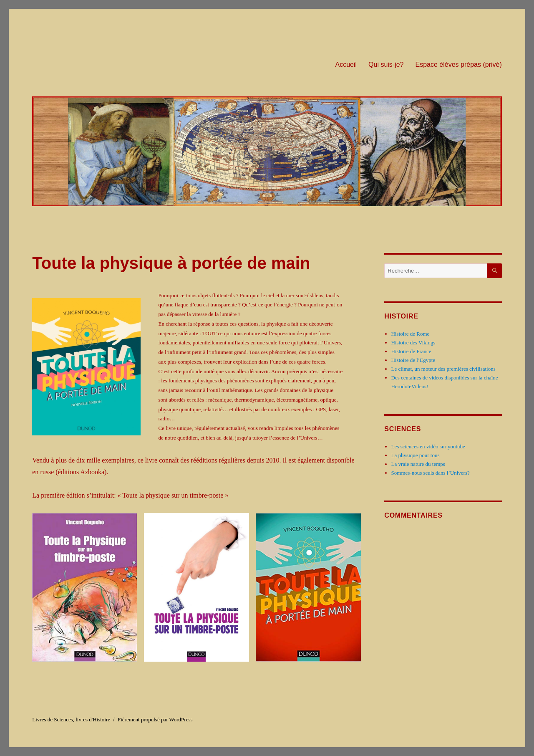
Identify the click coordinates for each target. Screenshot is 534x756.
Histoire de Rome (411, 334)
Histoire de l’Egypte (413, 360)
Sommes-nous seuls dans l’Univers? (431, 473)
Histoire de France (411, 351)
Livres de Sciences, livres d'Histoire (71, 719)
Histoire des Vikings (413, 343)
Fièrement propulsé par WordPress (155, 719)
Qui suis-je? (386, 64)
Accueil (346, 64)
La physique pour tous (416, 455)
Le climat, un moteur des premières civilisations (443, 369)
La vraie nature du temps (418, 464)
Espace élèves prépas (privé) (459, 64)
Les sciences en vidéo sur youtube (428, 446)
